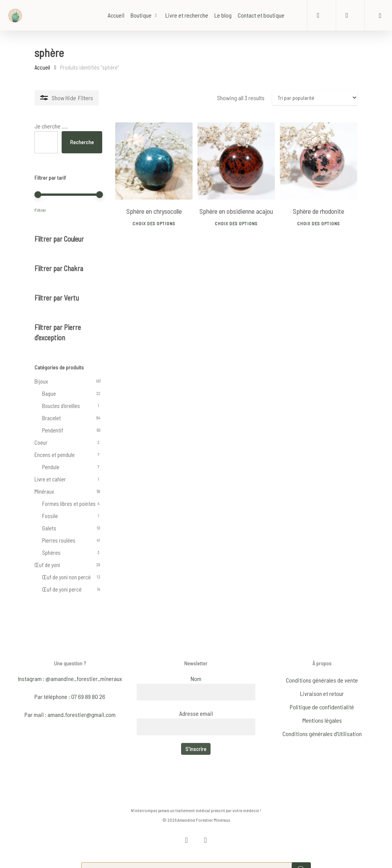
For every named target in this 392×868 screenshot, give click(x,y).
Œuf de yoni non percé (66, 577)
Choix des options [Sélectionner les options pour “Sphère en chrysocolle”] (154, 221)
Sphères (51, 553)
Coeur (41, 442)
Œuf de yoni (47, 565)
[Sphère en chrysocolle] (154, 161)
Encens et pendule (55, 455)
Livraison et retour (322, 684)
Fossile (50, 516)
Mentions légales (322, 711)
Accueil (42, 67)
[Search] (301, 860)
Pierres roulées (59, 540)
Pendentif (53, 430)
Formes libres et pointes (69, 504)
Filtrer (40, 210)
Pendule (51, 467)
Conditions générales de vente (322, 671)
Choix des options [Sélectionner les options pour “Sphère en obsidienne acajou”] (236, 221)
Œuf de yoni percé (62, 589)
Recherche (82, 142)
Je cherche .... (51, 126)
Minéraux (44, 491)
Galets (49, 528)
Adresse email (196, 704)
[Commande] (315, 98)
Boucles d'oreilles (61, 406)
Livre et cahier (50, 479)
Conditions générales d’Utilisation (322, 724)
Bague (49, 393)
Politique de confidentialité (322, 697)
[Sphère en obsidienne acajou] (236, 161)
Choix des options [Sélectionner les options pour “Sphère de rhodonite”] (318, 221)
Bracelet (51, 418)
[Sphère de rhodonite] (318, 161)
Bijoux (41, 381)
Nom (196, 669)
